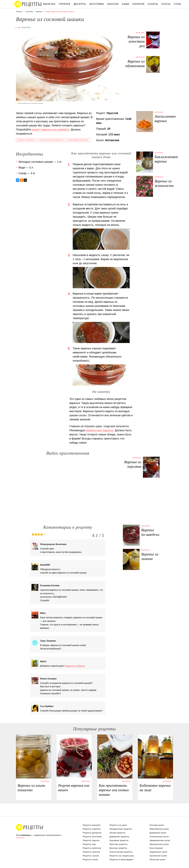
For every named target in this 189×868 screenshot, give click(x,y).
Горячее (65, 4)
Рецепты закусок (91, 840)
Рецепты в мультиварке (121, 860)
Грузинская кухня (158, 856)
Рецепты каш (89, 844)
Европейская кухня (159, 829)
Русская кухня (157, 825)
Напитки (138, 4)
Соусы (166, 4)
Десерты (80, 4)
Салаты (153, 4)
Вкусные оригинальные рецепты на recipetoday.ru (30, 827)
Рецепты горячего (92, 829)
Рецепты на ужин (118, 825)
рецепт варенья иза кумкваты (51, 130)
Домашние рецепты (119, 837)
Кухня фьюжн (156, 848)
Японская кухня (157, 860)
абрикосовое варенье (100, 430)
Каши (126, 4)
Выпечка (49, 4)
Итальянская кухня (159, 837)
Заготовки (97, 4)
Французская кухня (159, 844)
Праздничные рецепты (121, 829)
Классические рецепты (51, 140)
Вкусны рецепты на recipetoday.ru (28, 4)
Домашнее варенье (78, 140)
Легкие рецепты (117, 833)
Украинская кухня (158, 852)
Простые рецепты (118, 844)
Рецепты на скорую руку (122, 856)
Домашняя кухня (158, 833)
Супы (178, 4)
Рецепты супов (90, 860)
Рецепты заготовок (92, 837)
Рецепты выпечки (92, 825)
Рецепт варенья (26, 140)
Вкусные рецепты (118, 848)
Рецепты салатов (91, 852)
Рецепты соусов (91, 856)
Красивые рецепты (119, 840)
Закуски (113, 4)
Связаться (20, 838)
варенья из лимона (75, 666)
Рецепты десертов (92, 833)
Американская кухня (160, 840)
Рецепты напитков (92, 848)
